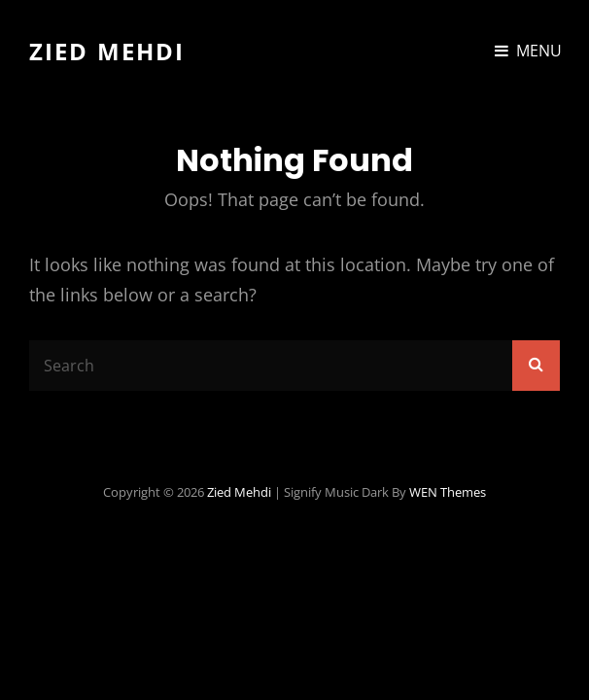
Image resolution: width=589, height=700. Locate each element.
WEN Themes (448, 492)
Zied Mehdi (107, 51)
